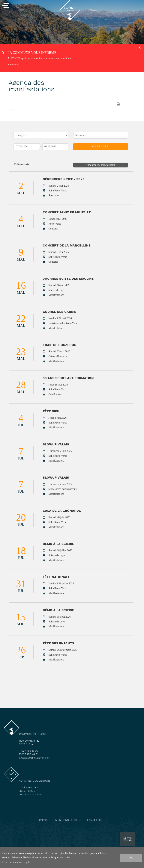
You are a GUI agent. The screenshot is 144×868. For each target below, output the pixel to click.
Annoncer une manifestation (101, 165)
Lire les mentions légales (18, 862)
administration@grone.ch (34, 758)
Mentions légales (68, 820)
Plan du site (94, 820)
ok (131, 858)
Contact (45, 820)
